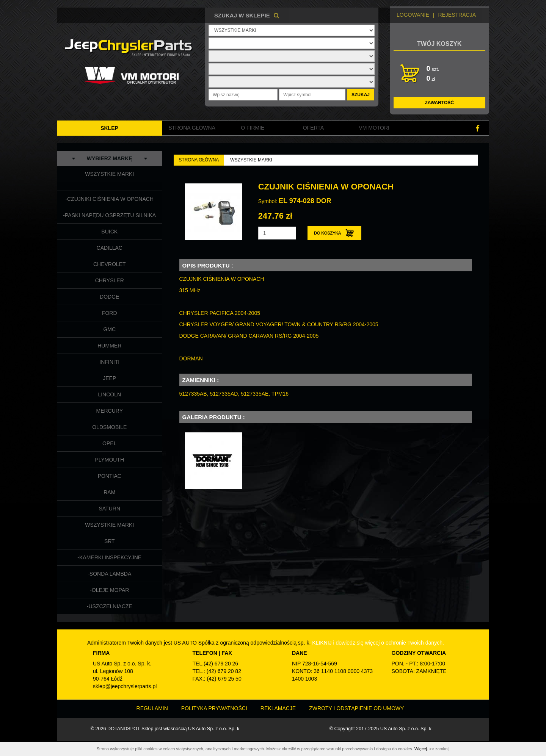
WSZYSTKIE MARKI (109, 174)
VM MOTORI (374, 128)
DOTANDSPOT (124, 729)
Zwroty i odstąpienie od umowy (356, 708)
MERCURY (109, 411)
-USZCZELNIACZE (110, 606)
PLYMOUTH (109, 460)
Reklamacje (278, 708)
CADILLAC (110, 248)
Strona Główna (199, 160)
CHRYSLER (110, 280)
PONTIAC (110, 476)
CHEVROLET (110, 264)
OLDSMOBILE (109, 427)
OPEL (109, 443)
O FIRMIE (253, 128)
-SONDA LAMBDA (109, 574)
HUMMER (109, 346)
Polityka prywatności (214, 708)
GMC (109, 329)
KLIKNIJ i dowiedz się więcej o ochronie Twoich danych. (378, 643)
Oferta (314, 128)
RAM (109, 492)
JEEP (109, 378)
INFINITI (109, 362)
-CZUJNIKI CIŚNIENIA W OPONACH (109, 199)
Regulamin (152, 708)
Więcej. (421, 749)
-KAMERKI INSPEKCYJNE (109, 557)
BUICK (109, 232)
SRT (110, 541)
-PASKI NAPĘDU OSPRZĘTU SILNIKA (109, 215)
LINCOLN (109, 394)
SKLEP (109, 128)
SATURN (109, 509)
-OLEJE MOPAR (109, 590)
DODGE (109, 297)
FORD (110, 313)
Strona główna (192, 128)
